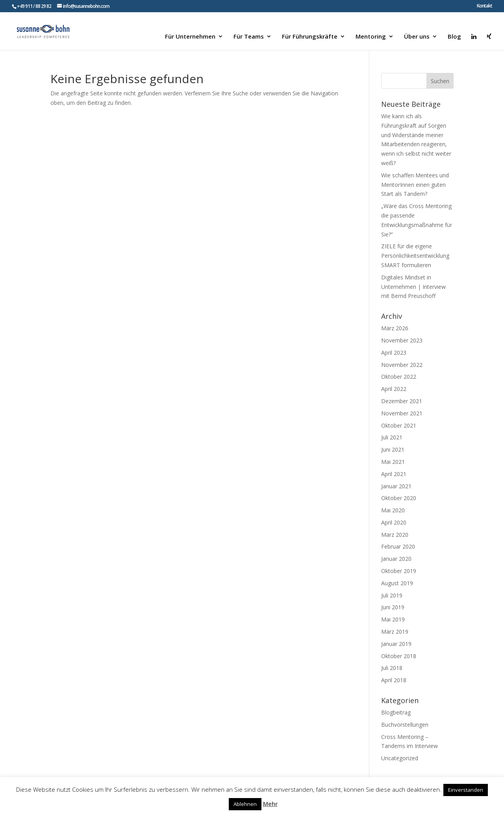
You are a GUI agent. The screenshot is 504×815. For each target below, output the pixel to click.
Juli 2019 (392, 595)
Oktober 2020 (399, 498)
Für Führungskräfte (310, 37)
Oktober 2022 (399, 377)
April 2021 (394, 474)
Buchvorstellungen (405, 725)
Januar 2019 (396, 644)
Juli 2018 (392, 668)
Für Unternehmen (190, 37)
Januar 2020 (396, 559)
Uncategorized (400, 758)
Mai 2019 (393, 619)
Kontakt (485, 6)
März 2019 (395, 632)
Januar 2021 (396, 486)
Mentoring (371, 37)
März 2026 (395, 328)
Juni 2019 (393, 607)
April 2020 (394, 522)
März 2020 (395, 535)
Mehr (270, 804)
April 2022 (394, 389)
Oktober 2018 (399, 656)
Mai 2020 (393, 510)
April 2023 (394, 353)
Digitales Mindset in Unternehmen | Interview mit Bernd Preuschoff (413, 287)
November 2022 (402, 365)
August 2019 (397, 583)
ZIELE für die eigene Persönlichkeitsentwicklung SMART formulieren (415, 256)
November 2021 (402, 413)
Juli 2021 (392, 437)
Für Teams (249, 37)
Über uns (417, 37)
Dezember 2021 (402, 401)
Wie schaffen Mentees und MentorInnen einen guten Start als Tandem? (415, 185)
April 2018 (394, 680)
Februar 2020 (398, 546)
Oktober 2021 (399, 425)
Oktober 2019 (399, 571)
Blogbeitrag (396, 712)
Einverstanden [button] (466, 790)
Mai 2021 (393, 462)
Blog (454, 37)
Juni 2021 (393, 449)
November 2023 (402, 340)
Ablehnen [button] (245, 804)
